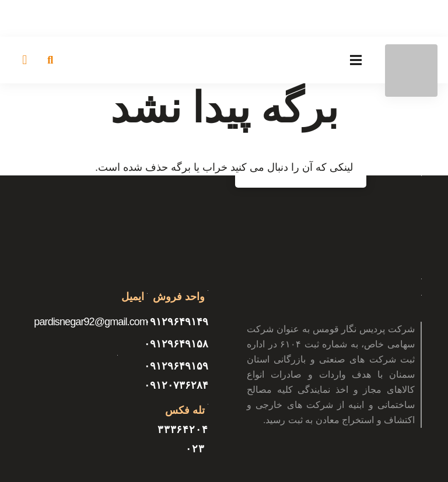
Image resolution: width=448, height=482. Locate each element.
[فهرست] (356, 60)
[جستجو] (50, 60)
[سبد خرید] (24, 60)
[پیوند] (411, 71)
